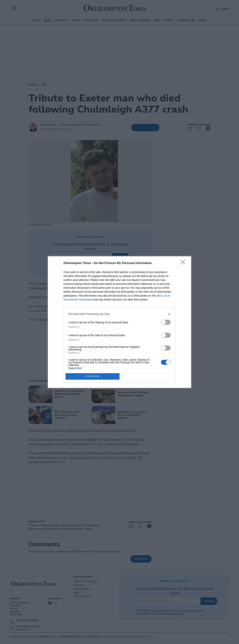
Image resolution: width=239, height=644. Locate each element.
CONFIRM (93, 376)
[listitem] (119, 314)
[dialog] (119, 322)
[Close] (184, 263)
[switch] (166, 322)
